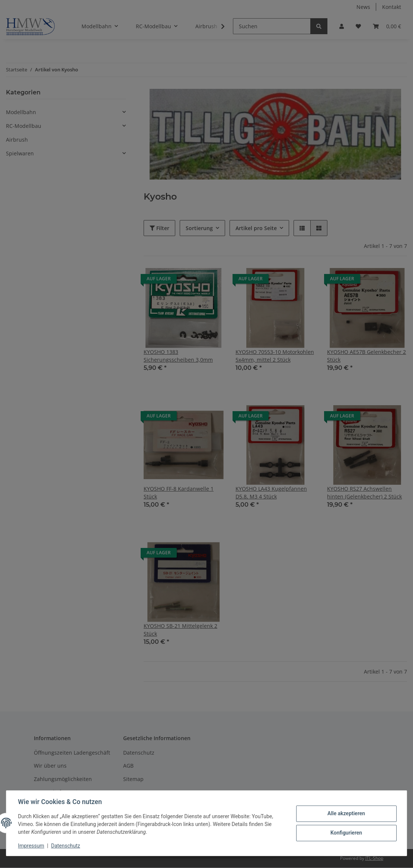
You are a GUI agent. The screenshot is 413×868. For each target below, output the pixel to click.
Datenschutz (66, 846)
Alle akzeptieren (346, 813)
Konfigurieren (346, 833)
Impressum (31, 846)
